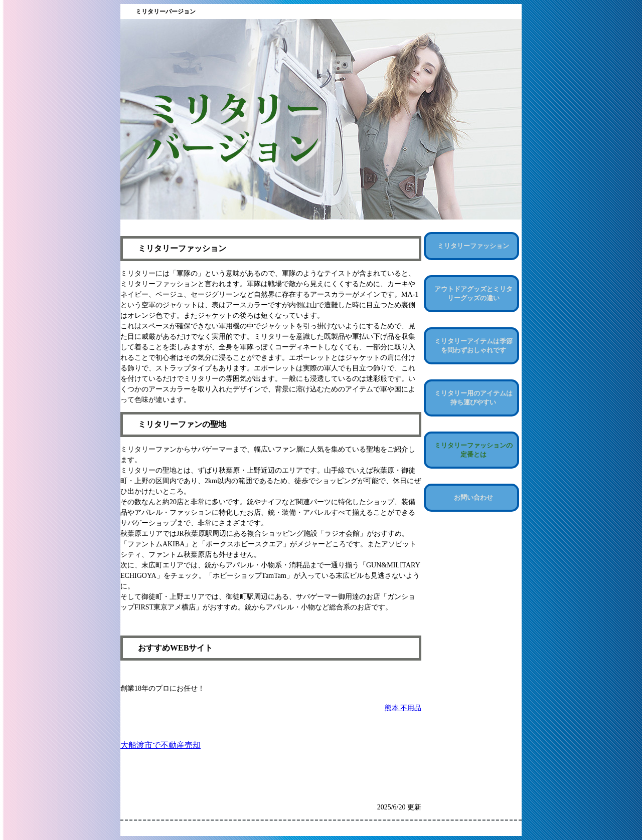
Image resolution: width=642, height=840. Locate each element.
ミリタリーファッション (473, 246)
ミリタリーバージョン (166, 12)
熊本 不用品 (403, 708)
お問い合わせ (473, 497)
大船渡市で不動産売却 (160, 745)
